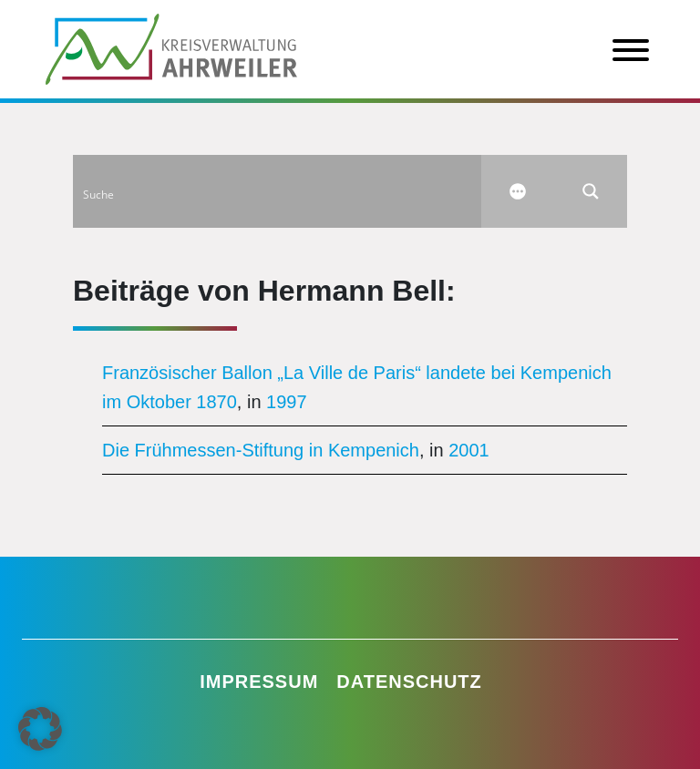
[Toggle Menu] (631, 50)
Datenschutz (409, 682)
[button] (40, 729)
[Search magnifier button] (591, 191)
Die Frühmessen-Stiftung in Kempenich (261, 450)
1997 (287, 402)
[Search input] (278, 191)
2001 (469, 450)
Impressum (259, 682)
